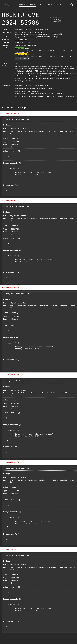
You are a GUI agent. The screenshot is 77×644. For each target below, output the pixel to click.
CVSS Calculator (21, 52)
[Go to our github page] (72, 5)
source (8, 191)
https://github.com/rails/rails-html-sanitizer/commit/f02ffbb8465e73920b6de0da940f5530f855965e (37, 93)
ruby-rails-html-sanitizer (17, 119)
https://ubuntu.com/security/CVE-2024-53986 (30, 30)
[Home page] (7, 5)
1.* (8, 156)
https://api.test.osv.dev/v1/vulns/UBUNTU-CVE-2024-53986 (35, 37)
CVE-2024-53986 (21, 40)
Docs (58, 4)
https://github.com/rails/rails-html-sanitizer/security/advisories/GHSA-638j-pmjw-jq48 (44, 96)
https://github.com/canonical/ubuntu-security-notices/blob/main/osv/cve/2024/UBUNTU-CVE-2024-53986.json (37, 33)
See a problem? (56, 17)
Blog (41, 4)
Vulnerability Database (27, 4)
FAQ (48, 4)
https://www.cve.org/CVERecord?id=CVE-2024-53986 (33, 89)
